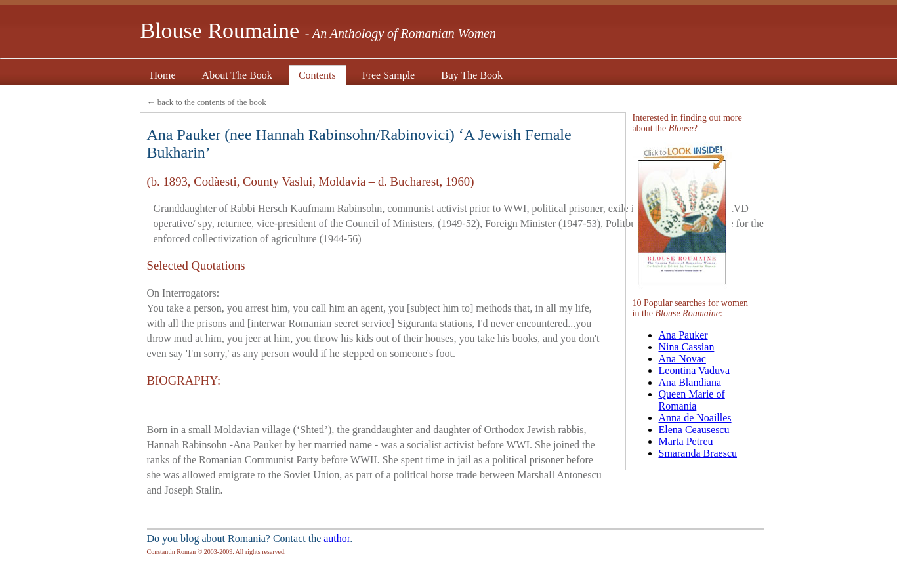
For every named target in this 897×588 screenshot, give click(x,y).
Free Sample (388, 76)
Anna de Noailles (695, 418)
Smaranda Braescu (698, 453)
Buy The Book (472, 76)
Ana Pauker (683, 335)
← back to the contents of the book (207, 102)
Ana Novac (682, 359)
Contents (317, 76)
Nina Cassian (687, 347)
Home (163, 76)
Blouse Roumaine (318, 31)
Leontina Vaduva (695, 370)
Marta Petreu (686, 441)
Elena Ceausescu (694, 430)
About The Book (237, 76)
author (337, 538)
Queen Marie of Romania (692, 400)
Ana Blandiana (690, 382)
